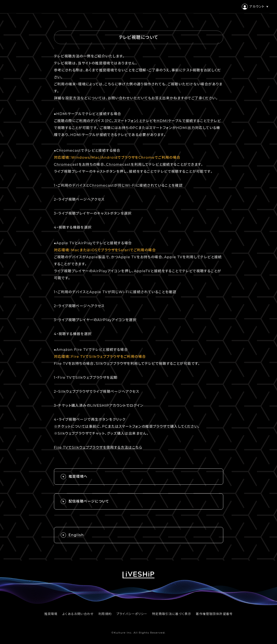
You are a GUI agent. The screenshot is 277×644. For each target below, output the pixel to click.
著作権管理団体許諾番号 (214, 614)
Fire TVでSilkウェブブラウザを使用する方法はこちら (98, 447)
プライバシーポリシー (132, 614)
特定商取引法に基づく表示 (172, 614)
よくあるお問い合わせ (78, 614)
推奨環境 (51, 614)
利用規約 (105, 614)
